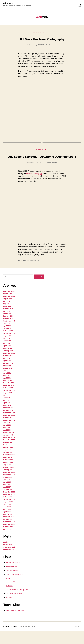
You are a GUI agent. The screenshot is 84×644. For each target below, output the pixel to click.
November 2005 (9, 537)
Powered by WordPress (28, 639)
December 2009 (9, 451)
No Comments (53, 52)
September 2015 (9, 334)
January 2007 (8, 503)
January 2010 (8, 448)
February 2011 (8, 421)
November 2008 (9, 470)
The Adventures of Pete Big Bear (17, 603)
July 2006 (7, 517)
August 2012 (8, 381)
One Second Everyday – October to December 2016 (42, 166)
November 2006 (9, 508)
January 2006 (8, 532)
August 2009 (8, 460)
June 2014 (7, 354)
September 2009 (9, 458)
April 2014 (7, 359)
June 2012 (7, 386)
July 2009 (7, 463)
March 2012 (7, 394)
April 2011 (7, 416)
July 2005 (7, 542)
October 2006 (8, 510)
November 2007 (9, 488)
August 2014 (8, 349)
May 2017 (7, 317)
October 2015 (8, 332)
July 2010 (7, 436)
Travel (49, 33)
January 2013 (8, 376)
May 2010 (7, 441)
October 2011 (8, 401)
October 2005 (8, 540)
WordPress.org (9, 563)
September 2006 (9, 513)
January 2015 (8, 342)
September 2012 (9, 379)
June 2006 (7, 520)
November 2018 (9, 309)
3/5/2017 (41, 176)
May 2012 (7, 389)
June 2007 (7, 495)
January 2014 (8, 364)
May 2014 (7, 356)
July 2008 (7, 478)
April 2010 (7, 443)
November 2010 (9, 428)
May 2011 (7, 413)
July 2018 (7, 314)
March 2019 (8, 307)
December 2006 (9, 505)
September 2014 (9, 346)
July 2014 (7, 351)
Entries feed (8, 558)
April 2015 (7, 339)
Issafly (8, 591)
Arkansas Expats (11, 580)
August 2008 (8, 475)
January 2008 (8, 483)
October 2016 (8, 322)
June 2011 (7, 411)
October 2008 (8, 473)
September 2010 (9, 433)
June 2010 (7, 438)
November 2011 (9, 399)
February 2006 (9, 530)
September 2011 (9, 403)
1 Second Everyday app (36, 187)
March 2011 (7, 418)
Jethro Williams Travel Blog (15, 624)
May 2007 (7, 498)
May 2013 (7, 371)
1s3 (22, 274)
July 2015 (7, 337)
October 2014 (8, 344)
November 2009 (9, 453)
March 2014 (8, 361)
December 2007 (9, 485)
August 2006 (8, 515)
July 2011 (7, 408)
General (35, 33)
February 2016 (8, 329)
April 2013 (7, 374)
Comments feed (9, 560)
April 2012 (7, 391)
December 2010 (9, 426)
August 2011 (8, 406)
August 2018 (8, 312)
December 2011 (9, 396)
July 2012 (7, 384)
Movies (42, 33)
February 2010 (8, 446)
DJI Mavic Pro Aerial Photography (42, 42)
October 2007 (8, 490)
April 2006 (7, 525)
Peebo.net (9, 599)
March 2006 (8, 527)
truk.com (9, 611)
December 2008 (9, 468)
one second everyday (34, 274)
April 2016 (7, 327)
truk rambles (9, 3)
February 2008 (9, 480)
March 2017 (7, 319)
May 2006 (7, 522)
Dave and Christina (12, 583)
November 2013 (9, 366)
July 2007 (7, 493)
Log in (5, 555)
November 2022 (9, 304)
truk (32, 52)
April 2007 (7, 500)
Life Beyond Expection (13, 595)
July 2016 (7, 324)
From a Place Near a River (14, 587)
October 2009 (8, 456)
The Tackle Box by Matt (14, 607)
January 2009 (8, 465)
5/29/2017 (41, 52)
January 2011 (8, 423)
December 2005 (9, 535)
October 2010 (8, 431)
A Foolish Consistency (13, 576)
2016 (25, 274)
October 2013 (8, 369)
